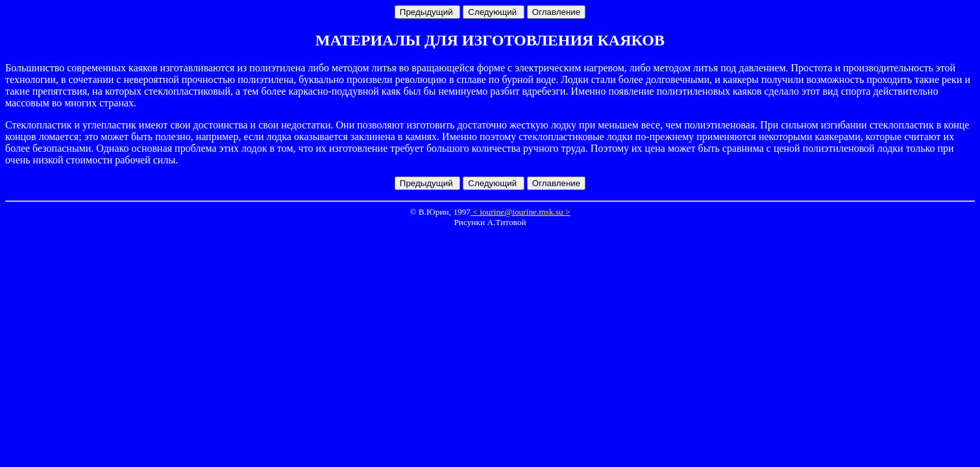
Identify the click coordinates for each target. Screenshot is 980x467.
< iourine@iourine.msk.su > (521, 212)
